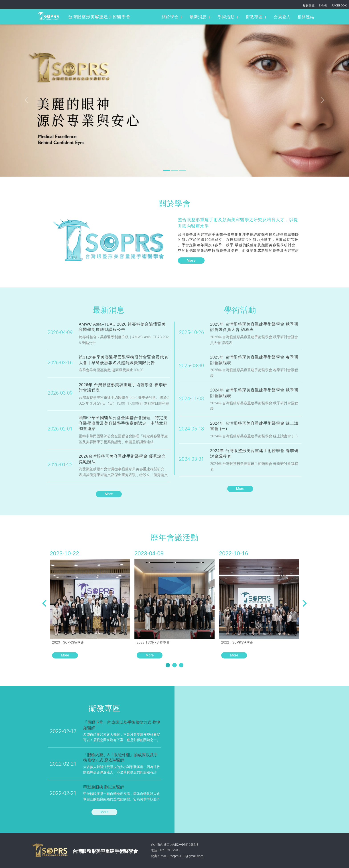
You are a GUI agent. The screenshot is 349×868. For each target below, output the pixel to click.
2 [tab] (177, 666)
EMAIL (323, 5)
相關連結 (306, 17)
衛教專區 (254, 17)
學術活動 (226, 17)
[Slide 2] (183, 170)
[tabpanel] (90, 604)
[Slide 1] (174, 170)
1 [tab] (170, 666)
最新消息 (198, 17)
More (109, 494)
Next (44, 603)
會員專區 (308, 5)
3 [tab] (184, 666)
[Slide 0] (166, 170)
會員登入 (282, 17)
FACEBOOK (339, 5)
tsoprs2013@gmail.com (187, 856)
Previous (305, 603)
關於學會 (170, 17)
